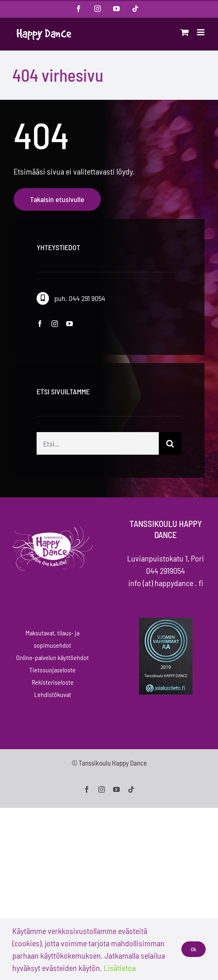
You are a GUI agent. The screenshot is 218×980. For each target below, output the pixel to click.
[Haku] (170, 451)
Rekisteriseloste (53, 682)
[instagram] (55, 324)
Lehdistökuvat (53, 694)
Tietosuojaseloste (52, 670)
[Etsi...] (98, 451)
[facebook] (40, 324)
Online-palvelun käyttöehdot (52, 657)
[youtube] (70, 324)
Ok (194, 949)
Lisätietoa (120, 968)
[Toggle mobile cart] (185, 32)
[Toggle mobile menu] (201, 32)
